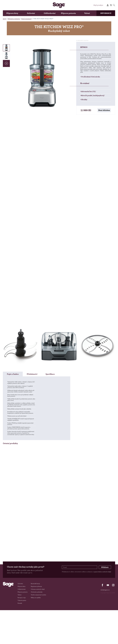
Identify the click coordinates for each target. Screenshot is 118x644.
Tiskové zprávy (22, 600)
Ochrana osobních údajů (38, 589)
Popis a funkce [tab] (13, 374)
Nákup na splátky (36, 598)
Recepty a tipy (22, 598)
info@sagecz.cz (105, 590)
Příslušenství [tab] (32, 374)
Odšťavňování (50, 13)
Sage (5, 19)
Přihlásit (105, 567)
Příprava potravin (68, 13)
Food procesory (27, 19)
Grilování (31, 13)
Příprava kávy (12, 13)
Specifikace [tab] (50, 374)
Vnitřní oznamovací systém (38, 595)
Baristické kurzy (35, 584)
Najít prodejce (98, 5)
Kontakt (20, 603)
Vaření (87, 13)
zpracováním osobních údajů (103, 572)
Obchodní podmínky (37, 592)
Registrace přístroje (36, 586)
